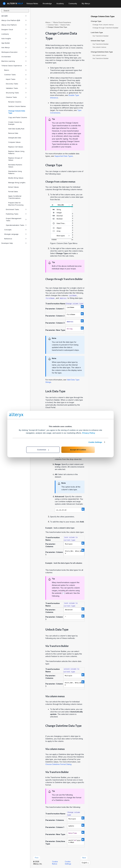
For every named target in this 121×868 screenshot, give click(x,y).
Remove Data (13, 133)
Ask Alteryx (14, 47)
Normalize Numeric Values (15, 166)
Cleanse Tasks (16, 97)
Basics (15, 70)
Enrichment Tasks (16, 209)
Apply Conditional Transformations (15, 197)
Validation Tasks (16, 88)
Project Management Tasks (16, 219)
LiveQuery (14, 34)
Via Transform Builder (101, 36)
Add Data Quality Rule (16, 129)
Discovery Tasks (16, 84)
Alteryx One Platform (14, 25)
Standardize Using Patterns (15, 172)
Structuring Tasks (16, 93)
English (85, 863)
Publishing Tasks (16, 214)
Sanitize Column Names (17, 106)
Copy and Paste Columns (18, 117)
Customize (43, 450)
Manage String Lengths (17, 183)
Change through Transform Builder (105, 28)
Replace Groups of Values (15, 159)
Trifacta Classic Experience (14, 66)
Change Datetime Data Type (102, 52)
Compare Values (14, 142)
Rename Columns (15, 102)
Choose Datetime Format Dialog (58, 764)
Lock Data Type (97, 32)
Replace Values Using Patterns (16, 152)
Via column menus (99, 47)
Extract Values (14, 187)
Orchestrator (14, 57)
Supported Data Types (64, 156)
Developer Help (14, 243)
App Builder (14, 43)
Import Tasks (16, 79)
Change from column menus (103, 25)
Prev (37, 858)
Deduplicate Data (15, 138)
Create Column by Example (15, 123)
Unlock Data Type (98, 41)
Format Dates (13, 192)
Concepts (15, 230)
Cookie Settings (95, 442)
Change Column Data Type (17, 112)
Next (84, 858)
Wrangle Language (15, 234)
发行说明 (14, 16)
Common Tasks (15, 75)
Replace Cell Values (16, 147)
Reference (15, 239)
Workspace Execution (14, 52)
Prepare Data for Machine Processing (16, 204)
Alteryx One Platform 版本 (14, 20)
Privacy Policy (89, 433)
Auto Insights (14, 38)
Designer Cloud (14, 29)
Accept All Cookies (78, 450)
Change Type (96, 21)
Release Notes (32, 3)
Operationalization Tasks (16, 225)
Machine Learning (14, 61)
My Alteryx (86, 3)
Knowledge (47, 3)
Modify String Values (16, 178)
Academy (60, 3)
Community (73, 3)
